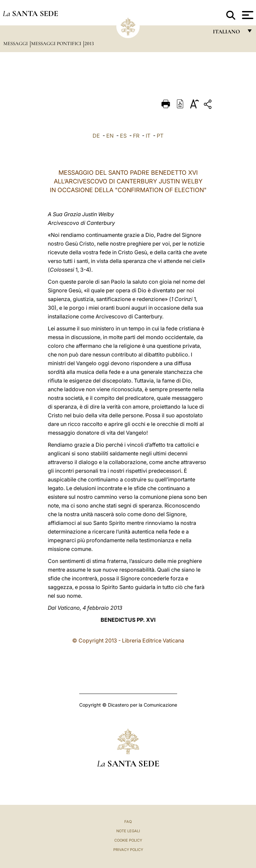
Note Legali (128, 831)
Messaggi (16, 43)
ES (123, 136)
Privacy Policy (128, 850)
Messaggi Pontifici (57, 43)
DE (96, 136)
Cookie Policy (128, 840)
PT (160, 136)
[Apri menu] (247, 15)
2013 (89, 43)
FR (136, 136)
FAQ (128, 822)
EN (110, 136)
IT (148, 136)
